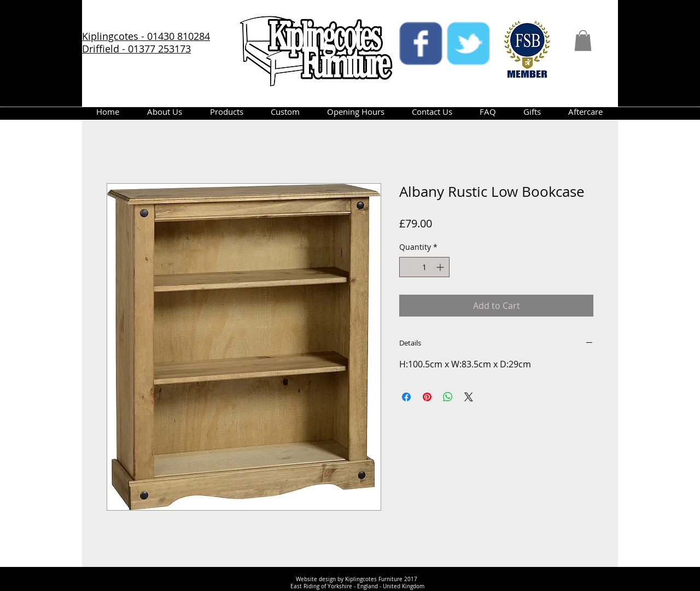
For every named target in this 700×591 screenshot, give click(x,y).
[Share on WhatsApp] (448, 397)
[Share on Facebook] (406, 397)
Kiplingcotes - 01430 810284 (146, 36)
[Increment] (441, 267)
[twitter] (468, 43)
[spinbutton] (424, 267)
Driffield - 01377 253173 (136, 49)
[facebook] (421, 43)
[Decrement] (408, 267)
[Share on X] (469, 397)
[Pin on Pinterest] (427, 397)
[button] (583, 40)
